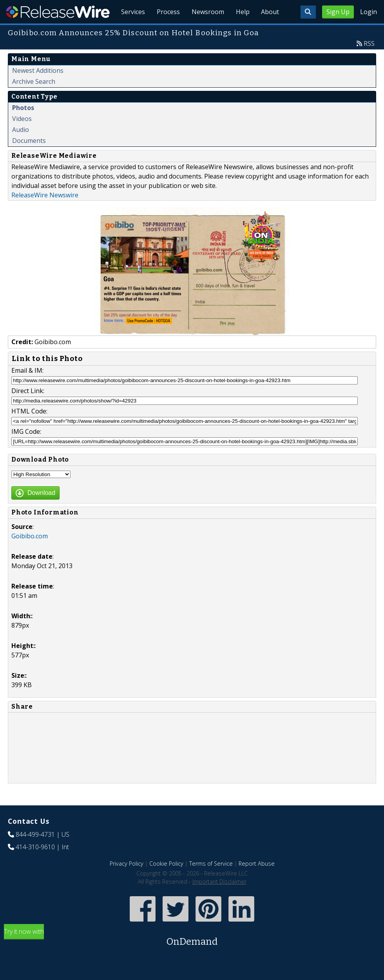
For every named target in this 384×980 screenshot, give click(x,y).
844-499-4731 (35, 852)
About (270, 31)
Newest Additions (38, 88)
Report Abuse (257, 882)
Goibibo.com (30, 554)
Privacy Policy (127, 882)
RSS (369, 61)
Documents (29, 159)
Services (130, 31)
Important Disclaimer (219, 900)
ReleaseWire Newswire (45, 213)
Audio (21, 148)
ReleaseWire (58, 12)
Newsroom (206, 31)
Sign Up (338, 12)
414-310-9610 (35, 865)
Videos (22, 137)
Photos (23, 126)
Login (369, 12)
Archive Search (34, 99)
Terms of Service (211, 882)
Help (241, 31)
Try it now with (192, 956)
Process (165, 31)
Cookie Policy (166, 882)
